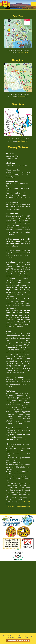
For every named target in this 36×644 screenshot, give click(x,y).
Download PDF (22, 53)
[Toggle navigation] (34, 4)
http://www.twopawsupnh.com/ (18, 506)
